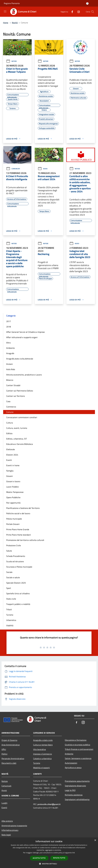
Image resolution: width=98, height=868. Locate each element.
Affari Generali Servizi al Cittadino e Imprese (25, 332)
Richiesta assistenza (74, 795)
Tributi (9, 609)
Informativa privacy (10, 830)
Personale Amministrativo (13, 758)
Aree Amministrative (11, 745)
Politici (4, 754)
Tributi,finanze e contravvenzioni (79, 749)
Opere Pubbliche (13, 497)
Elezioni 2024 (12, 455)
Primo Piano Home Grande (18, 529)
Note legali (6, 835)
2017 (9, 321)
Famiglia (10, 471)
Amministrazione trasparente (14, 826)
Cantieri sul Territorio (16, 396)
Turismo (10, 615)
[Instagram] (78, 12)
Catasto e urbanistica (42, 758)
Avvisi (43, 169)
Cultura (10, 423)
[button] (49, 864)
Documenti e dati (9, 763)
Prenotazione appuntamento (77, 781)
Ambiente (10, 348)
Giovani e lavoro (13, 481)
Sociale (9, 572)
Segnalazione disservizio (75, 786)
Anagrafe (10, 353)
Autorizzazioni (71, 763)
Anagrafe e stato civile (43, 740)
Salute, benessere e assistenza (78, 758)
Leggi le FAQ (70, 790)
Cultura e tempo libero (43, 745)
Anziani (10, 364)
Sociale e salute (13, 577)
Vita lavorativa (39, 749)
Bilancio (10, 380)
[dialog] (49, 853)
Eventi (9, 460)
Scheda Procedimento (16, 556)
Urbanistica (11, 620)
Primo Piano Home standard (18, 535)
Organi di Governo (9, 740)
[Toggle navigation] (5, 11)
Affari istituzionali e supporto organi (22, 337)
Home (6, 23)
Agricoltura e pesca (73, 768)
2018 (9, 327)
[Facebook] (71, 12)
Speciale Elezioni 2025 (16, 583)
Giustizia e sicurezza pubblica (77, 745)
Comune (10, 412)
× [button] (95, 840)
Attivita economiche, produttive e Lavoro (24, 375)
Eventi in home (13, 465)
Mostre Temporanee (15, 492)
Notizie (11, 61)
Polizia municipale (14, 519)
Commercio (11, 407)
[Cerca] (93, 12)
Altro (8, 343)
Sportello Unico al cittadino (18, 593)
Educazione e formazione (76, 740)
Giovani (10, 476)
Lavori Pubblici (13, 487)
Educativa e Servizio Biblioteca (20, 444)
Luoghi (4, 803)
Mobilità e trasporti (41, 768)
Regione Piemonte (12, 3)
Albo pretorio (7, 821)
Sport (9, 588)
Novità (15, 23)
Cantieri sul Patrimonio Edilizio (20, 391)
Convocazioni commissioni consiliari (22, 417)
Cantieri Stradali (13, 385)
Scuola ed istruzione (15, 561)
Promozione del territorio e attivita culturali (25, 540)
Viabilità (10, 625)
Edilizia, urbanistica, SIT (17, 439)
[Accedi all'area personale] (87, 3)
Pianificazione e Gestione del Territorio (23, 508)
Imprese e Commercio (42, 754)
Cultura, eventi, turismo (17, 428)
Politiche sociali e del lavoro (18, 513)
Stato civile (11, 599)
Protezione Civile (14, 545)
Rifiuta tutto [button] (59, 858)
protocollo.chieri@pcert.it (49, 804)
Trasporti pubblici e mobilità (18, 604)
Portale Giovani (13, 524)
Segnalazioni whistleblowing (77, 799)
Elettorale (11, 449)
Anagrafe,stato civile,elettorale (20, 359)
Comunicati (13, 169)
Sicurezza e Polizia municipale (19, 567)
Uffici (4, 749)
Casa (8, 401)
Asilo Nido (11, 369)
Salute (9, 551)
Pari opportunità (13, 503)
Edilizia (9, 433)
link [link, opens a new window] (74, 853)
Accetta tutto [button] (39, 858)
